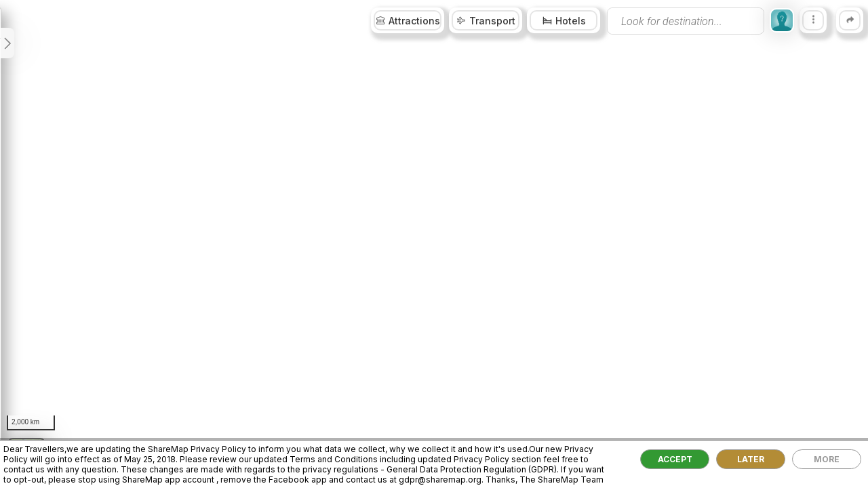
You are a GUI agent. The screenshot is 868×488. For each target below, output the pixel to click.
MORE (827, 459)
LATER (751, 459)
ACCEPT (675, 459)
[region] (434, 244)
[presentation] (686, 21)
